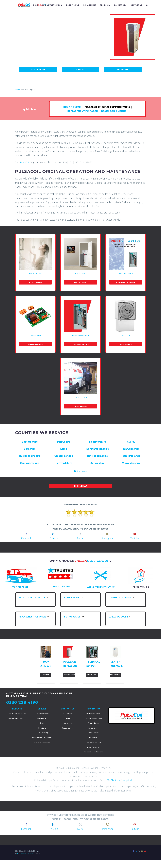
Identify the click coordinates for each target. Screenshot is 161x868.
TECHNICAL (105, 5)
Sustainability (68, 728)
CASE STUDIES (120, 5)
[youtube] (135, 534)
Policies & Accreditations (93, 752)
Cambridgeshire (30, 463)
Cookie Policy (93, 733)
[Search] (147, 5)
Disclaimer (93, 737)
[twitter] (80, 534)
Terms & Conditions (93, 742)
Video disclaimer (93, 747)
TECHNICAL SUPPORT (81, 336)
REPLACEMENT (90, 5)
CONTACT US (136, 5)
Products (17, 709)
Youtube (135, 538)
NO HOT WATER (35, 274)
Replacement (123, 70)
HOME (36, 5)
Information (93, 709)
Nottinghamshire (97, 456)
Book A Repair (38, 70)
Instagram (108, 538)
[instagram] (108, 534)
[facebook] (26, 534)
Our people (68, 723)
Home (17, 90)
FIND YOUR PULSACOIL (52, 5)
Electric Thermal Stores (17, 714)
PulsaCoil (25, 162)
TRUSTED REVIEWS (60, 587)
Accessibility (93, 728)
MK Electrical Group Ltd (119, 780)
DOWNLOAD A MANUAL (114, 111)
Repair (46, 675)
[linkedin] (53, 534)
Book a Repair (81, 406)
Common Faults (35, 344)
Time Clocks (126, 344)
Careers (68, 718)
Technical (92, 675)
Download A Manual (126, 282)
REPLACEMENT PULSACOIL (83, 111)
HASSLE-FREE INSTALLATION (101, 587)
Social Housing (42, 733)
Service (42, 709)
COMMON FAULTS (35, 336)
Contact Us (68, 709)
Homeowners (42, 718)
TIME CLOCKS (126, 336)
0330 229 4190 (22, 702)
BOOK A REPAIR (73, 5)
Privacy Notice (93, 723)
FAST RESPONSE (20, 587)
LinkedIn (53, 538)
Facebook (26, 538)
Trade (42, 723)
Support (81, 70)
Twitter (80, 538)
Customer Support (42, 714)
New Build (42, 728)
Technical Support (81, 344)
